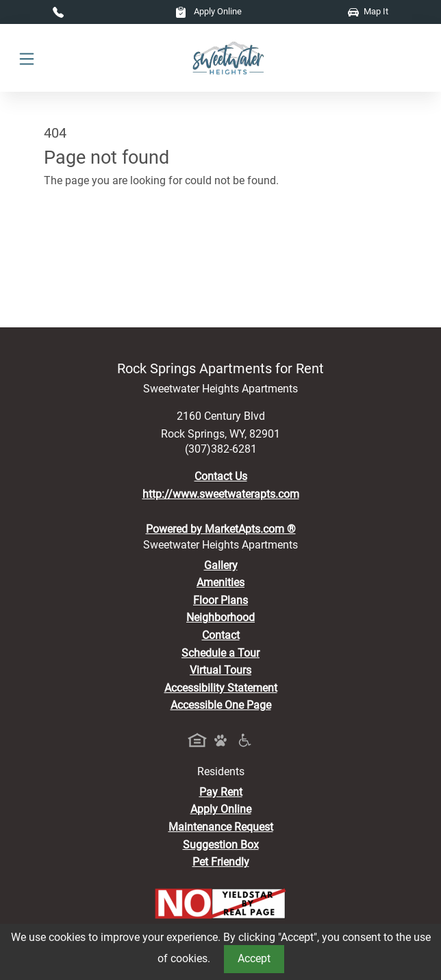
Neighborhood (220, 617)
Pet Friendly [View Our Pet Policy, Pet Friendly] (221, 862)
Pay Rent (221, 792)
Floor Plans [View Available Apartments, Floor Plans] (220, 600)
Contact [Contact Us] (221, 635)
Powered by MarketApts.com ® (221, 529)
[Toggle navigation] (27, 58)
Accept (254, 958)
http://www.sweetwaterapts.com (221, 494)
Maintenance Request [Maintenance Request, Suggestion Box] (221, 827)
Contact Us (221, 476)
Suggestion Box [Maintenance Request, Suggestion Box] (221, 845)
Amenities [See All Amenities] (220, 582)
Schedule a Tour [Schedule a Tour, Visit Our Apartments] (220, 653)
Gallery (221, 565)
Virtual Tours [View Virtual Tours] (220, 670)
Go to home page (85, 241)
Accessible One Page (221, 705)
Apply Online (209, 11)
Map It (368, 11)
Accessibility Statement (221, 688)
